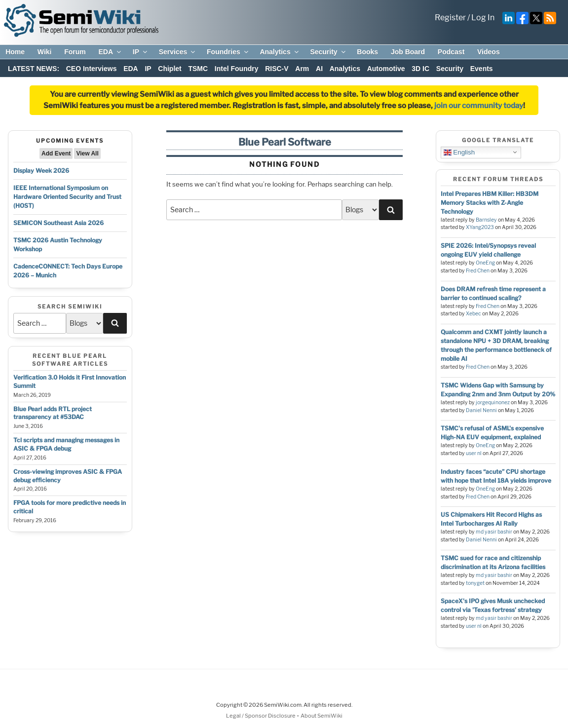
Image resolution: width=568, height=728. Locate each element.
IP (141, 52)
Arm (302, 69)
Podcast (451, 52)
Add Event (56, 153)
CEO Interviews (92, 69)
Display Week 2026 (41, 171)
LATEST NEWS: (34, 69)
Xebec (473, 314)
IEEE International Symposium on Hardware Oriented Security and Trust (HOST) (67, 197)
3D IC (420, 69)
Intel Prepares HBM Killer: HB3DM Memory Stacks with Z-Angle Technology (490, 203)
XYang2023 (480, 227)
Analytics (280, 52)
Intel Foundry (237, 69)
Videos (489, 52)
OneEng (485, 263)
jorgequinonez (493, 402)
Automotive (386, 69)
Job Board (408, 52)
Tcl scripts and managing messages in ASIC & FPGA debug (66, 444)
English (459, 152)
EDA (110, 52)
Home (15, 52)
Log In (483, 18)
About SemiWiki (322, 716)
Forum (75, 52)
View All (87, 153)
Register (450, 18)
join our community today (479, 106)
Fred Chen (478, 271)
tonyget (475, 583)
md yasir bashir (494, 532)
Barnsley (486, 220)
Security (328, 52)
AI (319, 69)
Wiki (45, 52)
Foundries (228, 52)
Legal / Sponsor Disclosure (261, 716)
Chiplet (170, 69)
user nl (474, 453)
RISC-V (277, 69)
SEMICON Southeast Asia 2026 (58, 223)
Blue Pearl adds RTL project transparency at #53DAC (53, 413)
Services (178, 52)
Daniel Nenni (481, 410)
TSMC (198, 69)
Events (482, 69)
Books (367, 52)
